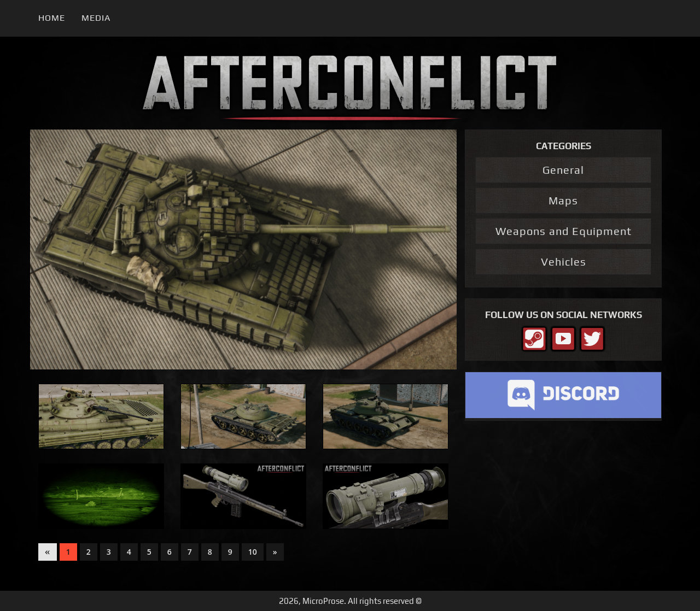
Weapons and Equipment (564, 231)
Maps (563, 200)
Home (52, 18)
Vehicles (564, 262)
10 (253, 552)
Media (96, 18)
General (563, 170)
